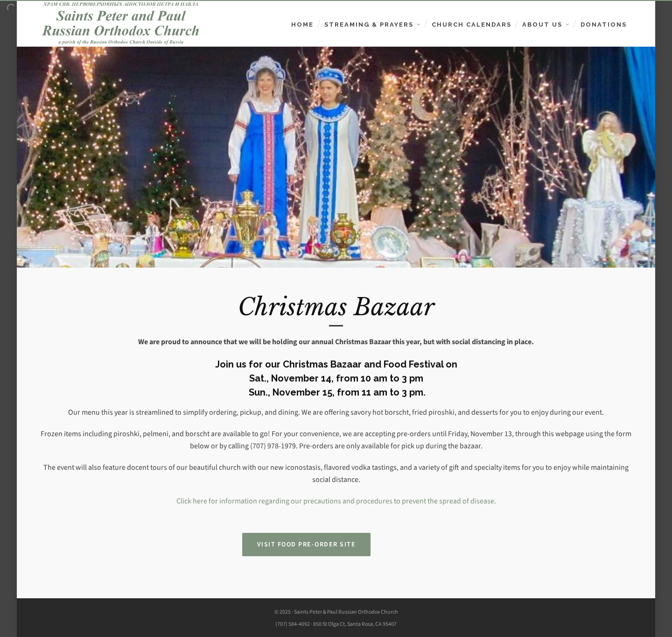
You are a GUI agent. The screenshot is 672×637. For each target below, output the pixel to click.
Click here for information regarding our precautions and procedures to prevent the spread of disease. (336, 501)
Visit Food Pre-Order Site (307, 544)
